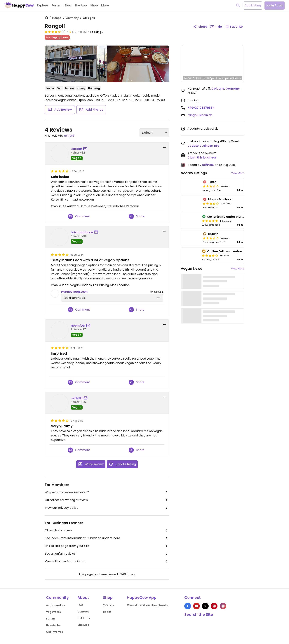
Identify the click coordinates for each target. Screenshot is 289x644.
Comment (79, 216)
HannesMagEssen (74, 292)
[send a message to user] (86, 149)
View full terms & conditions (107, 561)
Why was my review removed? (107, 492)
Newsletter (54, 625)
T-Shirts (109, 605)
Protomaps (199, 78)
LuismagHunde (82, 232)
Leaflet (188, 78)
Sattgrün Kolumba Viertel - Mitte (232, 217)
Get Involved (55, 632)
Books (107, 612)
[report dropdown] (164, 148)
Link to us (84, 618)
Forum (50, 619)
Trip (216, 27)
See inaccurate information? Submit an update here (107, 538)
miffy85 (69, 136)
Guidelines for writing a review (107, 500)
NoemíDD (78, 326)
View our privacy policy (107, 508)
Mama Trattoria (220, 199)
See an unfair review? (107, 554)
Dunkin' (214, 234)
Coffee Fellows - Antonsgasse (230, 251)
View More (238, 173)
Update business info (203, 146)
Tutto (212, 182)
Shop (108, 598)
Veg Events (53, 612)
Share (137, 216)
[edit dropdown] (158, 298)
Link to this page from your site (107, 546)
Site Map (83, 625)
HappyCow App (142, 598)
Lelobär (76, 149)
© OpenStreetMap (217, 78)
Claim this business (107, 530)
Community (57, 598)
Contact (83, 612)
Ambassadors (56, 605)
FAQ (80, 605)
